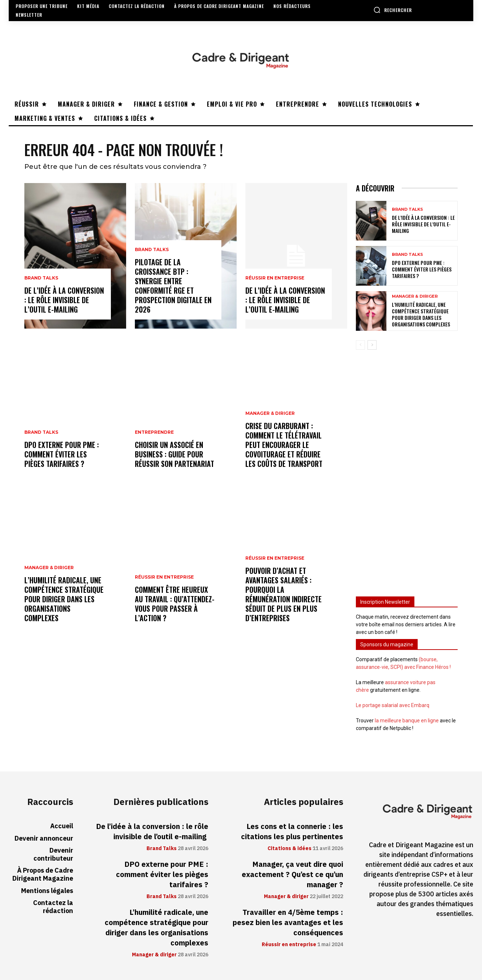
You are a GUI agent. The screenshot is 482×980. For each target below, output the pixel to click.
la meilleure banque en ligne (407, 721)
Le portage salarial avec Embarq (393, 705)
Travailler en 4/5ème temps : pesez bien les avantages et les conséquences (288, 923)
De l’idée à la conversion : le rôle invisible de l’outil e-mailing (64, 300)
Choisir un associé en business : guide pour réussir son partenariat (174, 454)
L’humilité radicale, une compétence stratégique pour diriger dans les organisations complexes (64, 599)
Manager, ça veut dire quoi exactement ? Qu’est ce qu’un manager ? (292, 874)
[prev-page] (360, 345)
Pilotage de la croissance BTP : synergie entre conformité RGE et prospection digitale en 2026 (173, 286)
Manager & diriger (49, 568)
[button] (393, 10)
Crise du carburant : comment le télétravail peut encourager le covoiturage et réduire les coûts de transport (284, 445)
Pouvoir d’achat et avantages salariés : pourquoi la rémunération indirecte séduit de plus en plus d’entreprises (284, 594)
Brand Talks (41, 278)
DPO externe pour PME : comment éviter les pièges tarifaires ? (62, 454)
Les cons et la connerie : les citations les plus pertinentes (292, 832)
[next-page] (372, 345)
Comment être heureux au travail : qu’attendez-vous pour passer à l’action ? (175, 604)
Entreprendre (154, 432)
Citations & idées (290, 849)
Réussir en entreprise (164, 577)
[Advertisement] (407, 470)
